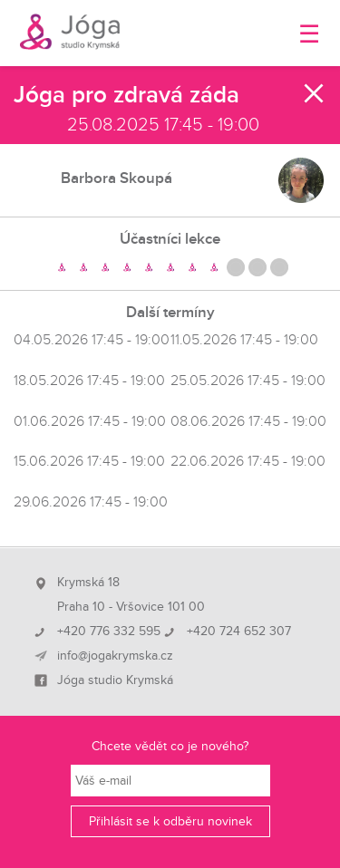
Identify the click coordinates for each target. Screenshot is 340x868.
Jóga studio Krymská (115, 680)
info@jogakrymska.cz (115, 656)
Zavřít (315, 93)
